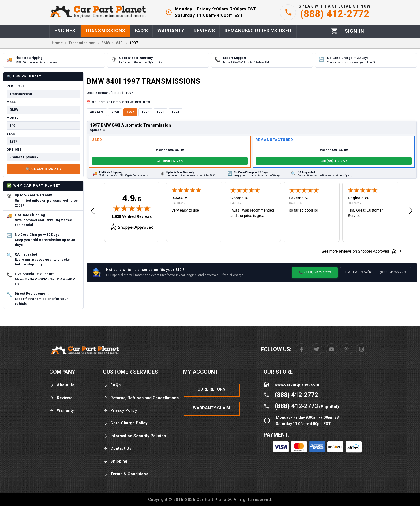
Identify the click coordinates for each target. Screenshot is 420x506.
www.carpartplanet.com (297, 384)
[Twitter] (317, 349)
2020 (115, 112)
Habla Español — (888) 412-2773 (376, 272)
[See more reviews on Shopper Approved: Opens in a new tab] (355, 251)
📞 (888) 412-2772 (315, 272)
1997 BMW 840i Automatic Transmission (130, 125)
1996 (145, 112)
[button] (93, 211)
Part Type (16, 86)
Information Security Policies (134, 436)
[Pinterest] (347, 349)
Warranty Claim (211, 408)
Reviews (61, 398)
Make (11, 102)
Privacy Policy (120, 411)
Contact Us (117, 449)
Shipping (115, 461)
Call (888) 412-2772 (170, 161)
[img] (132, 208)
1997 (130, 112)
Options (14, 150)
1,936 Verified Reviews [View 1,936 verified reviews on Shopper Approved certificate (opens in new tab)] (132, 216)
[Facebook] (302, 349)
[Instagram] (362, 349)
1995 (160, 112)
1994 (175, 112)
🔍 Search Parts (43, 169)
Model (12, 118)
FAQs (112, 385)
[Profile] (355, 31)
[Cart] (334, 31)
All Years (97, 112)
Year (11, 134)
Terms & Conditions (125, 474)
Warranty (62, 411)
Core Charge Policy (125, 423)
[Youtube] (332, 349)
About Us (62, 385)
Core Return (211, 389)
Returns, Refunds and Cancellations (141, 398)
